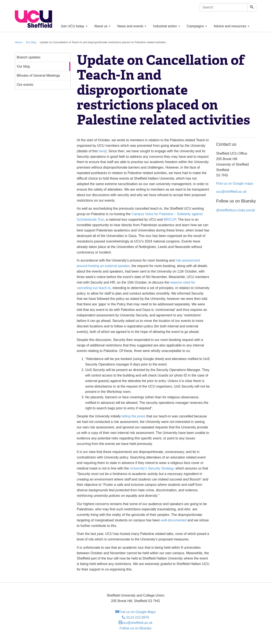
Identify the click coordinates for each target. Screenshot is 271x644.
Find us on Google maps (235, 184)
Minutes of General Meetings (38, 75)
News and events (132, 26)
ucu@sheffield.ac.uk (231, 192)
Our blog (31, 42)
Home (18, 42)
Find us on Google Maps (135, 612)
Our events (25, 85)
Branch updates (29, 57)
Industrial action (167, 26)
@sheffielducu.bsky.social (236, 210)
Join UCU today (74, 26)
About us (102, 26)
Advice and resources (231, 26)
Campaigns (197, 26)
